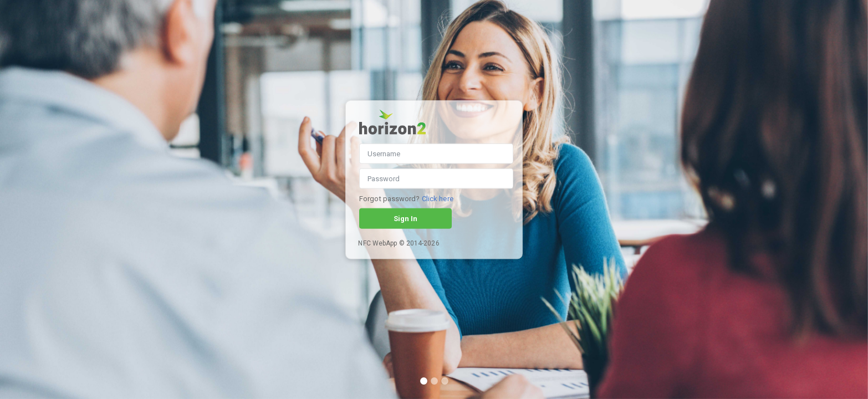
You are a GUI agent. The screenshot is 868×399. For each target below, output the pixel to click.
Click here (438, 199)
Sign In (405, 219)
